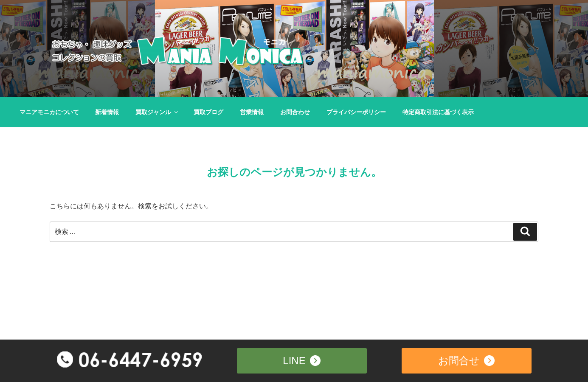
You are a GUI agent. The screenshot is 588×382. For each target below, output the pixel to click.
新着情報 (107, 112)
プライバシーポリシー (356, 112)
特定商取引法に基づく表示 (438, 112)
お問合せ (466, 360)
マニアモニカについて (49, 112)
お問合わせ (295, 112)
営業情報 (252, 112)
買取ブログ (208, 112)
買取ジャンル (157, 112)
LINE (301, 360)
